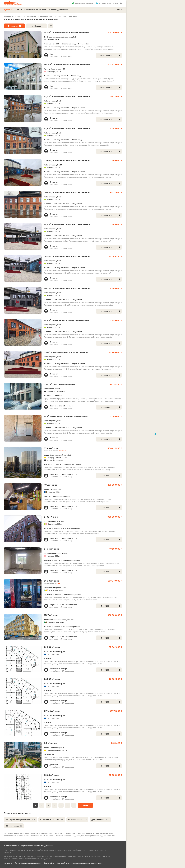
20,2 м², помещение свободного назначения (67, 288)
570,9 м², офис (52, 448)
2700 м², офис (51, 517)
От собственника (77, 820)
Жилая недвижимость (59, 10)
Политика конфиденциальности (28, 863)
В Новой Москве (14, 826)
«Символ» (63, 451)
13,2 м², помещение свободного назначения (67, 96)
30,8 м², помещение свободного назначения (67, 192)
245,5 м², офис (52, 549)
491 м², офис (50, 485)
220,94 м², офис (52, 647)
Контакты (8, 863)
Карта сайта (49, 863)
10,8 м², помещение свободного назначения (67, 224)
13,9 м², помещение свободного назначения (67, 128)
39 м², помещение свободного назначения (66, 352)
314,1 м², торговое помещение (60, 384)
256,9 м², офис (52, 581)
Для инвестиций (100, 820)
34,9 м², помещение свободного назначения (67, 256)
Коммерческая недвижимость (20, 820)
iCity (58, 583)
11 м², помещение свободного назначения (66, 416)
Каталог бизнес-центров (35, 10)
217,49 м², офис (52, 711)
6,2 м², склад (51, 743)
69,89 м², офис (52, 775)
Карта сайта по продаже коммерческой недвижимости (80, 863)
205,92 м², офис (52, 679)
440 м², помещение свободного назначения (67, 32)
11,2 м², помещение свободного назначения (67, 320)
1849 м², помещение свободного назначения (67, 64)
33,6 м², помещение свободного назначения (67, 160)
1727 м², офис (51, 615)
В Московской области (52, 820)
